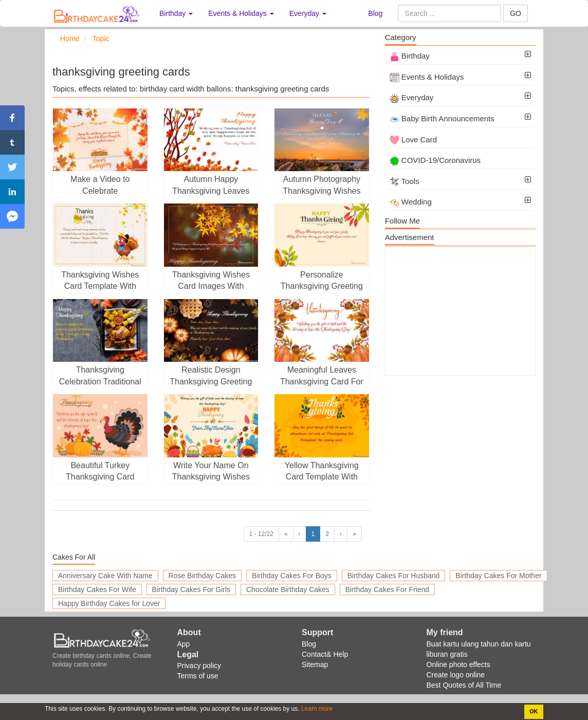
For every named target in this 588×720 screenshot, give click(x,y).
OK (534, 711)
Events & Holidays (427, 77)
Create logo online (456, 675)
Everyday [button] (308, 13)
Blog (375, 13)
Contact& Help (325, 654)
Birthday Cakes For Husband (394, 576)
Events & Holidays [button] (241, 13)
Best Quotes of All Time (464, 685)
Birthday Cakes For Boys (292, 576)
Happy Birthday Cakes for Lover (109, 603)
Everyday (412, 97)
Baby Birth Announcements (442, 118)
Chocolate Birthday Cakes (288, 589)
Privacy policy (199, 666)
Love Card (413, 140)
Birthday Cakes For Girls (191, 589)
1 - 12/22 (261, 534)
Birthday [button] (176, 13)
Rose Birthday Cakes (203, 576)
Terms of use (198, 676)
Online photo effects (458, 664)
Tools (405, 181)
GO (516, 13)
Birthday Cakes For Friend (387, 589)
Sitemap (315, 664)
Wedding (411, 202)
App (184, 644)
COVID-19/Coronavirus (435, 160)
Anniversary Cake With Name (105, 576)
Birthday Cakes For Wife (97, 589)
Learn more (316, 709)
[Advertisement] (460, 311)
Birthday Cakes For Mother (498, 576)
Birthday (410, 56)
